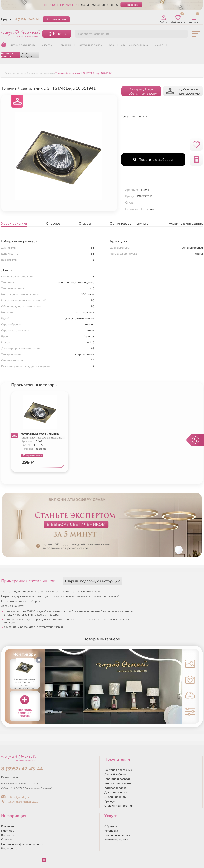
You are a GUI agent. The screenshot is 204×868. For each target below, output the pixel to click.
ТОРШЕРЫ (65, 45)
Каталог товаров (115, 788)
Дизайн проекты (115, 797)
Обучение (111, 826)
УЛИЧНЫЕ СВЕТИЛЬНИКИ (135, 45)
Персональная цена (32, 456)
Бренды (109, 801)
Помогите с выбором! (153, 159)
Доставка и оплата (117, 792)
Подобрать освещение (94, 34)
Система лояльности (23, 45)
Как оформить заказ (118, 783)
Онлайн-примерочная (119, 805)
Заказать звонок (56, 19)
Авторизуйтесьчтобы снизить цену (141, 91)
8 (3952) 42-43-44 (27, 19)
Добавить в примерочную (183, 91)
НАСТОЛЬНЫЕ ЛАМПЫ (90, 45)
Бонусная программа (118, 770)
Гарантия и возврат (117, 779)
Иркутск (6, 19)
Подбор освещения (27, 55)
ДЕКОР (159, 45)
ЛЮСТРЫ (47, 45)
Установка (111, 831)
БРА (111, 45)
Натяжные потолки (7, 55)
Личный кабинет (115, 774)
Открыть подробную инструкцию (93, 581)
